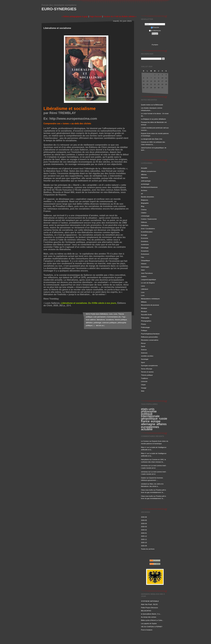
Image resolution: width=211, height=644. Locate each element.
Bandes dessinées (147, 197)
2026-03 (144, 527)
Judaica (144, 276)
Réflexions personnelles (149, 337)
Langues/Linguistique (148, 279)
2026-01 (144, 533)
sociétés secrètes (147, 356)
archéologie (145, 184)
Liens (143, 286)
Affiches (144, 174)
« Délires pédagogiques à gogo (75, 16)
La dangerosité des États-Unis (152, 139)
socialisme (110, 320)
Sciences (144, 353)
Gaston (144, 478)
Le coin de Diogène (148, 283)
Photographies (146, 321)
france (145, 421)
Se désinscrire (155, 31)
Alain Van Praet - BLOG (149, 604)
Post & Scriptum (147, 630)
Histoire (144, 264)
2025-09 (144, 546)
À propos (155, 45)
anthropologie (146, 181)
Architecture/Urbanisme (149, 187)
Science (144, 350)
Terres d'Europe (147, 369)
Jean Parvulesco (147, 273)
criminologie (145, 216)
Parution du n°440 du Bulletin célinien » (120, 16)
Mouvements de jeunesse (150, 305)
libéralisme (101, 320)
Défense (144, 222)
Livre (143, 292)
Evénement (145, 254)
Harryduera (145, 459)
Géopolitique (145, 260)
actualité (147, 429)
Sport (143, 362)
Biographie (145, 203)
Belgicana (145, 200)
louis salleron (91, 320)
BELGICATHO (146, 611)
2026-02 (144, 530)
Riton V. (144, 447)
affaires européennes (154, 425)
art (142, 193)
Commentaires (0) (114, 317)
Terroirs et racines (147, 372)
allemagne (148, 424)
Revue (143, 343)
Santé (143, 346)
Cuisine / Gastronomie (149, 219)
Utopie (143, 385)
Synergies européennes (149, 365)
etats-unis (148, 409)
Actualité (144, 168)
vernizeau (144, 465)
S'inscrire (155, 27)
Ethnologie (145, 248)
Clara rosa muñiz (147, 490)
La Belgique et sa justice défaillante (153, 119)
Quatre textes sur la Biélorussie (152, 105)
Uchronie (144, 381)
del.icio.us (99, 326)
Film (143, 257)
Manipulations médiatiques (150, 299)
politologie (97, 323)
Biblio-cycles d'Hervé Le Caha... (152, 620)
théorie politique (121, 320)
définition (89, 323)
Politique (144, 330)
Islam (143, 270)
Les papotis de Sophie (149, 623)
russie (163, 419)
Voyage (144, 388)
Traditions (144, 378)
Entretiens (145, 241)
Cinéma (144, 210)
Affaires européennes (149, 171)
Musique (144, 308)
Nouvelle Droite (146, 315)
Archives (144, 190)
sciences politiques (109, 323)
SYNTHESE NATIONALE (150, 601)
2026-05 (144, 520)
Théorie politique (147, 375)
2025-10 (144, 542)
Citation (144, 213)
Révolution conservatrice (150, 340)
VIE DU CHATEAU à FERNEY (152, 627)
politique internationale (150, 415)
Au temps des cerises (149, 617)
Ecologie (144, 235)
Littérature (145, 289)
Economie (145, 238)
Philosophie (145, 318)
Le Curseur (145, 441)
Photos (144, 324)
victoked (144, 484)
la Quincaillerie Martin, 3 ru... (151, 614)
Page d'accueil (96, 16)
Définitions (145, 225)
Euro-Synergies (59, 9)
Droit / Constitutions (148, 229)
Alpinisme (144, 178)
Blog (143, 206)
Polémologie (145, 327)
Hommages (145, 267)
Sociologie (145, 359)
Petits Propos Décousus (149, 608)
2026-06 (144, 517)
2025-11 (144, 539)
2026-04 (144, 523)
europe (156, 421)
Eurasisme (145, 251)
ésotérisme (145, 244)
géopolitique (149, 419)
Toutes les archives (148, 549)
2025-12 (144, 536)
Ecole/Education (147, 232)
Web (143, 391)
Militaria (144, 302)
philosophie (149, 411)
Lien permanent (100, 317)
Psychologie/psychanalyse (150, 334)
